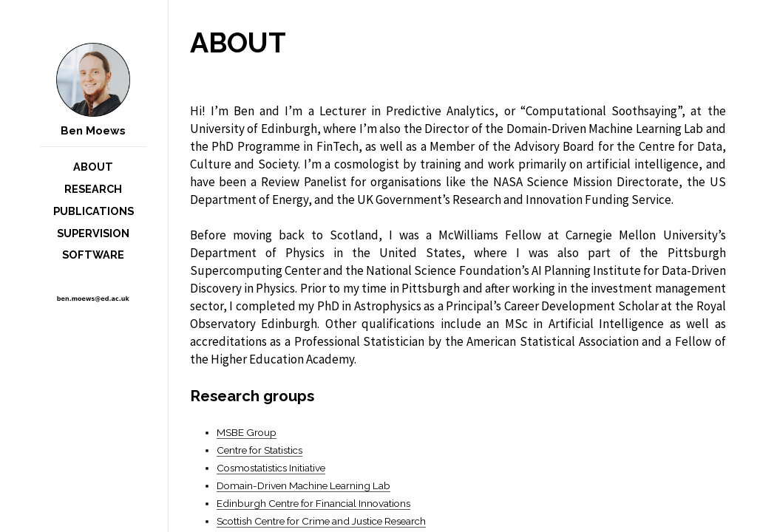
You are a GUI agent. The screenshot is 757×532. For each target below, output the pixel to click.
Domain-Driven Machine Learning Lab (303, 485)
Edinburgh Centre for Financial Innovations (313, 503)
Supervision (93, 233)
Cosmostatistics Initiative (271, 468)
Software (93, 255)
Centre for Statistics (259, 450)
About (93, 167)
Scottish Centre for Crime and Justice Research (321, 521)
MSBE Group (247, 432)
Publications (94, 211)
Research (93, 189)
